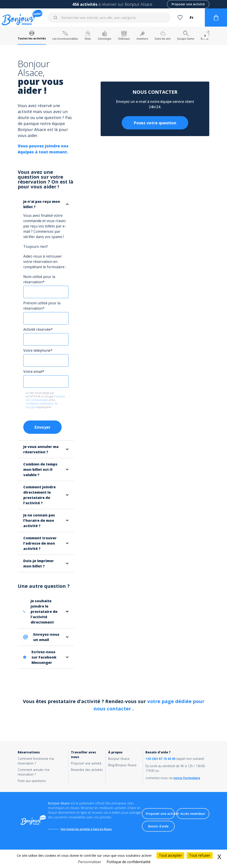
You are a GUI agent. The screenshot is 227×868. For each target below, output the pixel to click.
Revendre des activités (87, 770)
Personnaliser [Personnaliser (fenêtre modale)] (90, 862)
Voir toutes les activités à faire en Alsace (86, 829)
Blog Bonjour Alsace (122, 765)
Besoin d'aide (158, 826)
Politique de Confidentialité (45, 398)
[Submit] (56, 18)
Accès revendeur (193, 814)
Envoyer (42, 427)
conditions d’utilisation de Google (42, 405)
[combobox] (109, 18)
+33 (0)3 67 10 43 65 (160, 759)
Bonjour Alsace (119, 759)
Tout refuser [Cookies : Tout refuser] (200, 855)
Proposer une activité (188, 4)
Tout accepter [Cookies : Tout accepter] (170, 855)
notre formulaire (187, 778)
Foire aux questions (32, 781)
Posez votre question (155, 123)
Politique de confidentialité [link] (129, 862)
